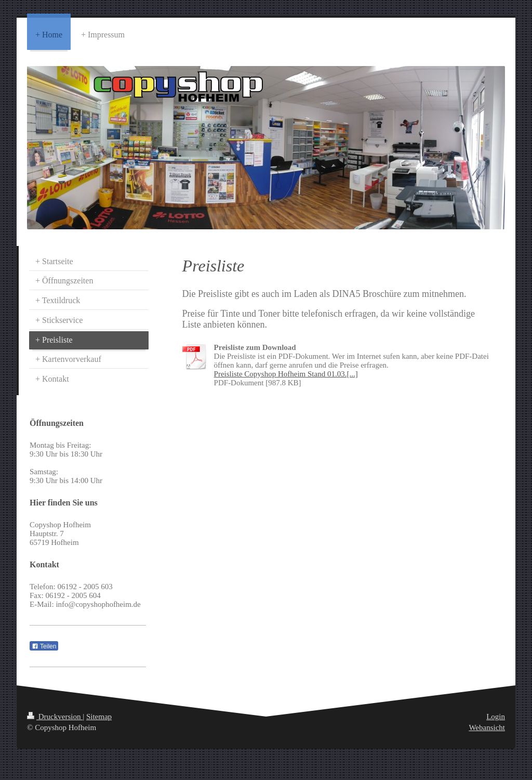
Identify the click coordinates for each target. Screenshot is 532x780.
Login (496, 717)
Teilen (44, 646)
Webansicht (487, 727)
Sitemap (99, 717)
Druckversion (55, 717)
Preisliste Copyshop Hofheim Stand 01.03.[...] (286, 374)
